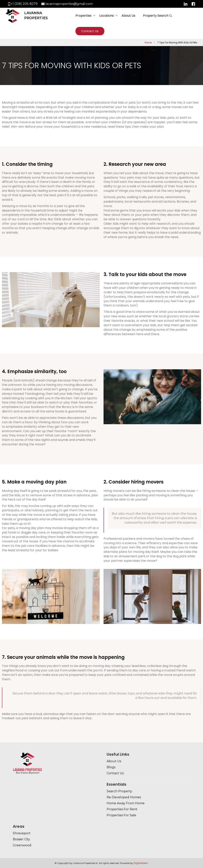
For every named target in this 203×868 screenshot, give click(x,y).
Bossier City (21, 839)
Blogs (111, 767)
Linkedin (186, 4)
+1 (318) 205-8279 (24, 4)
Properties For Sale (121, 815)
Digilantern (141, 863)
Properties (84, 16)
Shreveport (22, 833)
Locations (107, 16)
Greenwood (22, 845)
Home (148, 43)
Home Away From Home (126, 803)
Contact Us (90, 31)
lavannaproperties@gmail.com (69, 4)
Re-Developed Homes (124, 797)
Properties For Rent (122, 809)
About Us (128, 16)
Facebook (193, 4)
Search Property (119, 791)
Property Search (156, 16)
